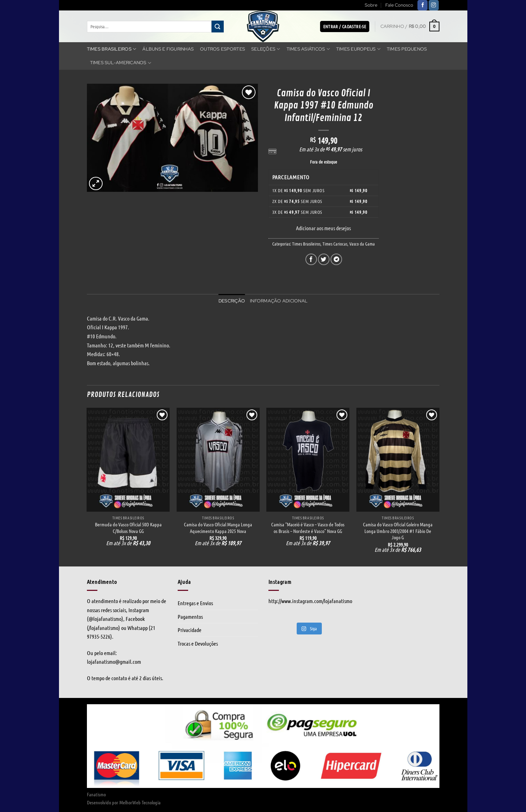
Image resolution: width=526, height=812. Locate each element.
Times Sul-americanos (121, 63)
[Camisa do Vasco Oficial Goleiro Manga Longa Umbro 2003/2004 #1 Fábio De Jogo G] (398, 460)
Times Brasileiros (112, 49)
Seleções (266, 49)
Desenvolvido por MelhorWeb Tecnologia (124, 802)
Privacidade (190, 630)
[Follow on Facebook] (423, 5)
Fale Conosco (399, 5)
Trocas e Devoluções (198, 643)
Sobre (371, 5)
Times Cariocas (335, 244)
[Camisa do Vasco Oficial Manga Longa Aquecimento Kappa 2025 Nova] (218, 460)
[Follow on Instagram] (434, 5)
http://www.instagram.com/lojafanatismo (310, 601)
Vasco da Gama (362, 244)
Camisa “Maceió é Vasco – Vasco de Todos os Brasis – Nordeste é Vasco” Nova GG (308, 528)
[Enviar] (217, 27)
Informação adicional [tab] (279, 301)
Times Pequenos (407, 49)
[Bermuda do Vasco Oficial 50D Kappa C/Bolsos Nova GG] (128, 460)
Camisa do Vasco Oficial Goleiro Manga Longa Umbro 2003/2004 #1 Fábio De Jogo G (398, 531)
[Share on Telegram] (336, 259)
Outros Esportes (223, 49)
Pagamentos (190, 616)
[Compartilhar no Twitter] (324, 259)
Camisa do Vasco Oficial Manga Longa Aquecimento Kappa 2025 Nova (218, 528)
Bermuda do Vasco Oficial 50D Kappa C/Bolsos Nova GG (128, 528)
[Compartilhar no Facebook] (311, 259)
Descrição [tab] (232, 301)
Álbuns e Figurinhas (168, 49)
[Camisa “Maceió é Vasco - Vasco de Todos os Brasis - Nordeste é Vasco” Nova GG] (308, 460)
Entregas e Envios (195, 603)
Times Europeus (358, 49)
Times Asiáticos (308, 49)
